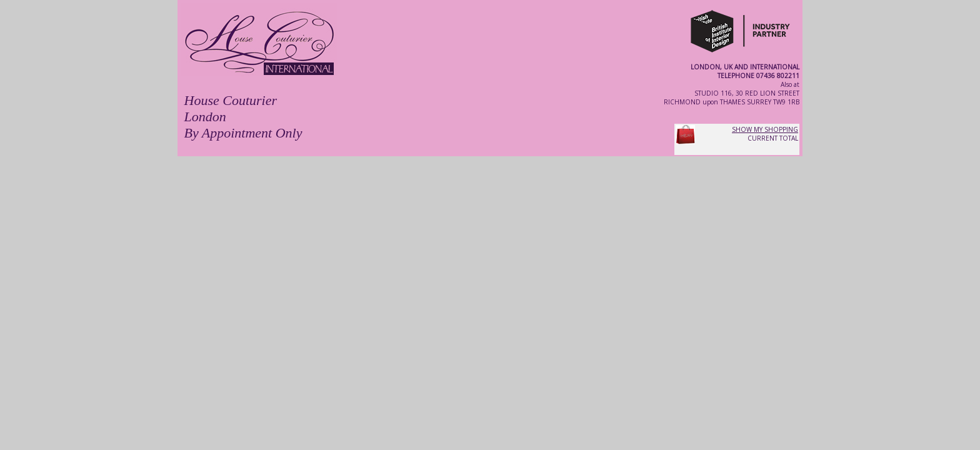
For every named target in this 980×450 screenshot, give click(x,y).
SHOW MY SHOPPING (765, 129)
